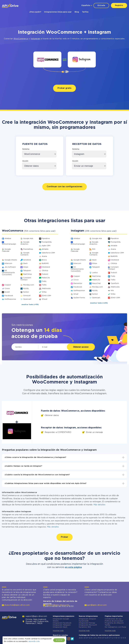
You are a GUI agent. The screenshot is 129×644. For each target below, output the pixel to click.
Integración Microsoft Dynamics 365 (88, 626)
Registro (119, 5)
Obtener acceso (81, 347)
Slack (25, 264)
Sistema (26, 149)
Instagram (35, 39)
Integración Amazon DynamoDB (87, 620)
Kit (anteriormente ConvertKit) (8, 273)
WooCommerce (21, 39)
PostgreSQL (47, 242)
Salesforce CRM (48, 253)
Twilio (44, 285)
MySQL (26, 289)
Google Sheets (11, 260)
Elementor (78, 283)
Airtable (45, 249)
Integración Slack (60, 627)
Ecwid (7, 292)
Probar (64, 537)
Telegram (27, 271)
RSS (94, 249)
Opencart (27, 299)
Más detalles (99, 505)
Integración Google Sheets (61, 620)
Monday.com (29, 285)
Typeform (115, 283)
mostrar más (58, 631)
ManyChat (96, 283)
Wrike (44, 292)
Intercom (8, 264)
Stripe (26, 267)
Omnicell (27, 296)
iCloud (44, 299)
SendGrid (27, 260)
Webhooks (46, 289)
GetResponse (10, 299)
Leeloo (95, 273)
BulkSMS (45, 264)
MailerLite (46, 278)
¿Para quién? (35, 12)
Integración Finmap (87, 623)
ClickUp (45, 271)
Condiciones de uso (113, 619)
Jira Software (10, 267)
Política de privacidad (114, 621)
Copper (8, 285)
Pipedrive (46, 239)
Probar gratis (64, 88)
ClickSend (46, 267)
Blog (77, 12)
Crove (7, 289)
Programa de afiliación (114, 623)
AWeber (8, 239)
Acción (25, 161)
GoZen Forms (79, 298)
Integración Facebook (62, 623)
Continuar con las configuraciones (64, 187)
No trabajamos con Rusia (115, 627)
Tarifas (85, 12)
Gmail (76, 294)
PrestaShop (28, 249)
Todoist (45, 274)
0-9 (124, 638)
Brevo (44, 260)
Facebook (9, 296)
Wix (112, 291)
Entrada (101, 5)
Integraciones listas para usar (58, 12)
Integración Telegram (62, 625)
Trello (44, 281)
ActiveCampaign (9, 244)
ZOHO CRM (46, 296)
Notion (26, 292)
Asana (44, 256)
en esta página (73, 567)
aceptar (59, 640)
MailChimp (28, 274)
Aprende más (34, 641)
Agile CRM (46, 246)
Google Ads (28, 239)
